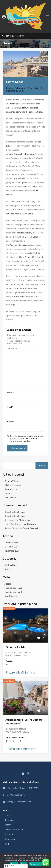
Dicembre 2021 (11, 547)
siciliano (38, 100)
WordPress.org (11, 596)
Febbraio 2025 (11, 543)
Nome (10, 393)
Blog (7, 844)
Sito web (11, 422)
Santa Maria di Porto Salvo (21, 214)
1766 (12, 202)
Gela (35, 237)
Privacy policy (36, 864)
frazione (14, 104)
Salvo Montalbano (17, 297)
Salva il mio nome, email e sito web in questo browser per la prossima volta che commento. (27, 439)
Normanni (30, 154)
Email (10, 407)
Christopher (24, 520)
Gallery (8, 825)
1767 (12, 210)
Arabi (21, 154)
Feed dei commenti (13, 592)
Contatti (9, 834)
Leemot (22, 512)
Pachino (13, 245)
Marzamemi (10, 497)
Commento (13, 349)
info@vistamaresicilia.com (20, 802)
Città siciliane (34, 88)
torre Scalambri (30, 187)
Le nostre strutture (14, 830)
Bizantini (13, 154)
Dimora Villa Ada (13, 481)
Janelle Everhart (30, 528)
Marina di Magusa (13, 485)
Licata (28, 237)
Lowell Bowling (29, 524)
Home (7, 815)
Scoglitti (29, 257)
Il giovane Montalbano (24, 293)
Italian (10, 866)
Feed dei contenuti (13, 588)
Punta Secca (11, 489)
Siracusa (23, 245)
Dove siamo (10, 839)
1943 (28, 225)
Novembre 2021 (12, 551)
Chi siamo (9, 820)
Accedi (8, 584)
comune (26, 108)
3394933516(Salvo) (15, 36)
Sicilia (40, 112)
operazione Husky (24, 233)
